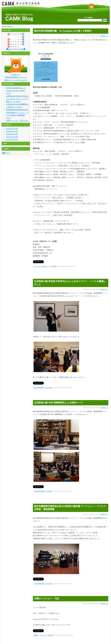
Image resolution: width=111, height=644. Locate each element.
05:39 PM (54, 266)
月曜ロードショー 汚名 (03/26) (17, 121)
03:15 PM (49, 388)
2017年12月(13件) (12, 137)
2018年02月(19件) (12, 131)
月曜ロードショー (40, 635)
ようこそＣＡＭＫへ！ (41, 266)
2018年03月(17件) (12, 129)
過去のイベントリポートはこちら (16, 80)
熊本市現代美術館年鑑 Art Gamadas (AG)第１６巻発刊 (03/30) (16, 91)
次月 (23, 49)
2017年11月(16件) (12, 139)
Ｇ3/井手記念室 (39, 388)
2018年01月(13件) (12, 134)
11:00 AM (49, 583)
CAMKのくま (16, 75)
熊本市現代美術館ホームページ (16, 77)
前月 (9, 49)
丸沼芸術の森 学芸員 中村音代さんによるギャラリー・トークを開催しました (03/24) (17, 99)
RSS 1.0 (8, 153)
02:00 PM (49, 491)
